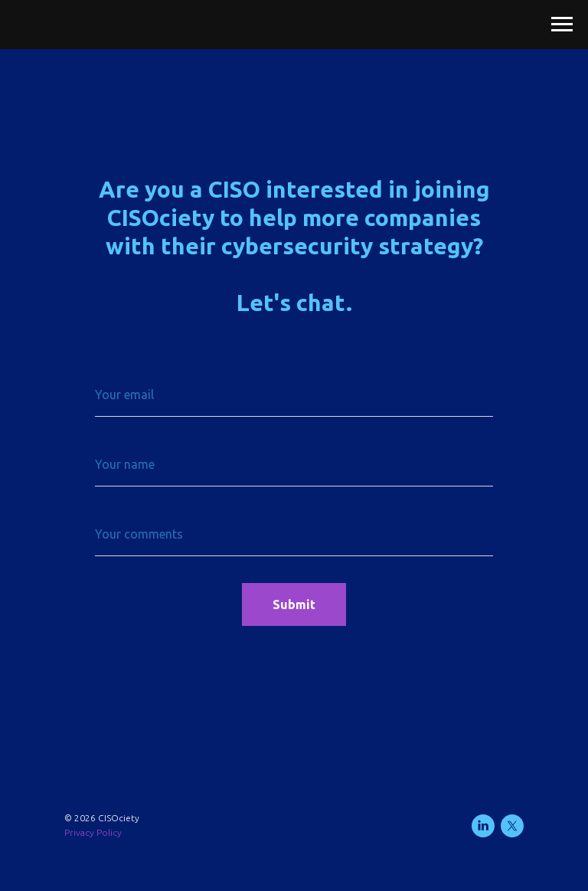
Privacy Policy (93, 832)
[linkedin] (483, 826)
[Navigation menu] (562, 25)
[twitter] (512, 826)
